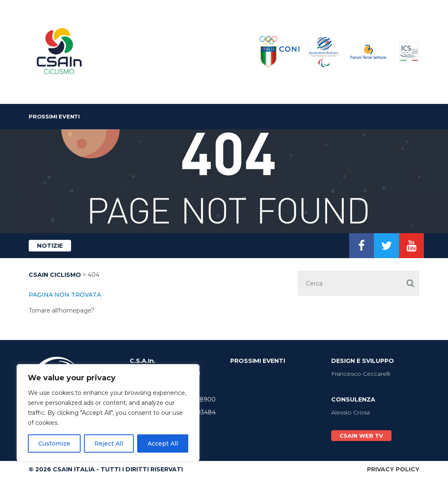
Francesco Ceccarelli (361, 374)
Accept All (163, 444)
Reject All (109, 444)
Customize (54, 444)
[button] (410, 283)
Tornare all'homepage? (62, 310)
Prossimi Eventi (54, 116)
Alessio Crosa (351, 412)
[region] (108, 413)
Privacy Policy (393, 469)
